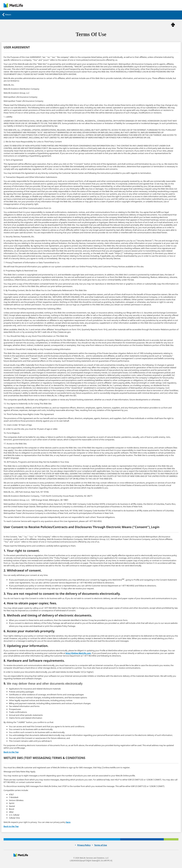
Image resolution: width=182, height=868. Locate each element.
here (68, 822)
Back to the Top (11, 752)
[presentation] (21, 855)
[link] (13, 5)
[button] (173, 25)
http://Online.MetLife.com (78, 653)
